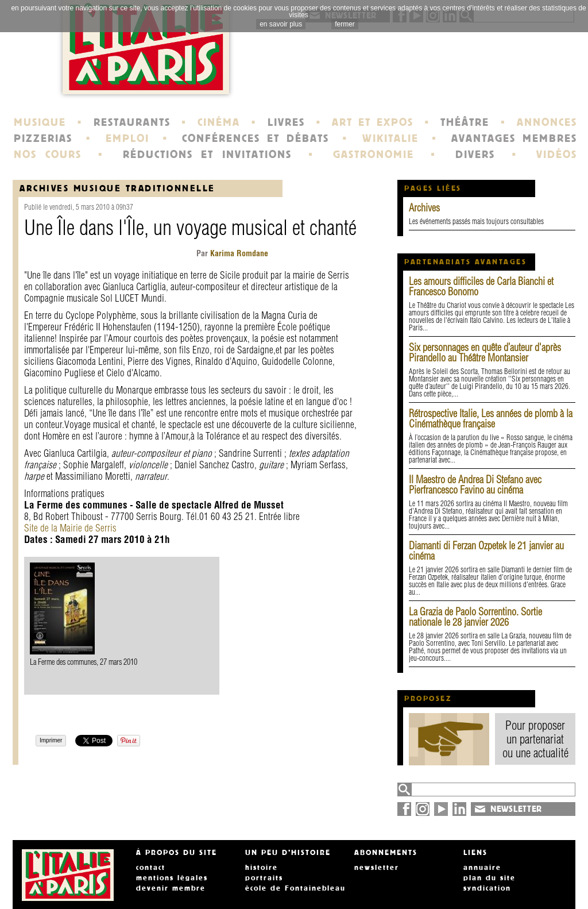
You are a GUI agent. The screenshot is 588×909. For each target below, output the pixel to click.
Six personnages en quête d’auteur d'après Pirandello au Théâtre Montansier (485, 353)
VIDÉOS (557, 155)
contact (151, 868)
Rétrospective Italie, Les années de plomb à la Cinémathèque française (491, 419)
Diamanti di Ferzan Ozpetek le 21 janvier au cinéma (486, 551)
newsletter (377, 868)
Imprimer (51, 740)
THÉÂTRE (465, 122)
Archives (424, 208)
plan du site (490, 878)
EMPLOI (127, 138)
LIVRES (286, 122)
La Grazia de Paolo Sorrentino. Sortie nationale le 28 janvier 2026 (475, 617)
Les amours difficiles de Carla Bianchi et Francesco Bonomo (481, 286)
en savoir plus (281, 24)
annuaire (482, 868)
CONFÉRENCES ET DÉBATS (255, 138)
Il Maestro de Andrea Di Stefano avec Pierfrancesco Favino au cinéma (475, 485)
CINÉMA (219, 122)
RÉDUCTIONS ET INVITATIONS (207, 155)
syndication (487, 888)
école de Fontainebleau (295, 888)
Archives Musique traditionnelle (117, 188)
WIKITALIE (390, 138)
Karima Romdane (238, 253)
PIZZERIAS (43, 138)
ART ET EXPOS (372, 122)
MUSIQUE (40, 122)
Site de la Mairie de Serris (70, 528)
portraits (264, 878)
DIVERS (475, 155)
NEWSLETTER (516, 809)
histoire (262, 868)
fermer (345, 24)
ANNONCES (547, 122)
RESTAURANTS (132, 122)
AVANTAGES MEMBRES (514, 138)
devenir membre (171, 888)
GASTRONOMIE (374, 155)
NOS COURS (48, 155)
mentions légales (172, 878)
